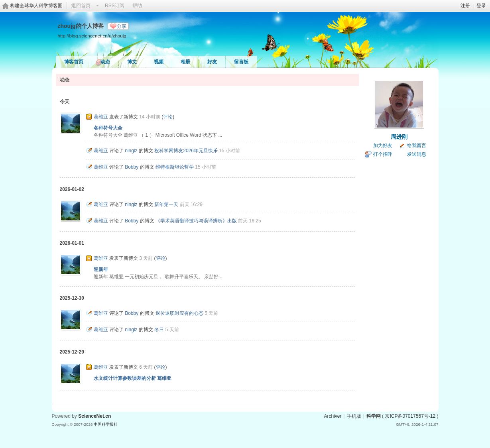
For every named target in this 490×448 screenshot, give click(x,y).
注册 (465, 6)
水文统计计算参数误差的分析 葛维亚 (133, 378)
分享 (122, 26)
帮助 (137, 6)
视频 (159, 62)
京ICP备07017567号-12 (410, 416)
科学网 (374, 416)
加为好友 (383, 145)
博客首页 (74, 62)
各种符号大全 (108, 128)
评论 (168, 117)
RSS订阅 (115, 6)
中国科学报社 (106, 424)
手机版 (354, 416)
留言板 (241, 62)
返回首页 (81, 6)
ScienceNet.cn (94, 416)
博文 (132, 62)
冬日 (159, 330)
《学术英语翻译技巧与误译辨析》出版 (196, 221)
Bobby (132, 167)
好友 (212, 62)
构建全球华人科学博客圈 (36, 6)
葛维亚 (101, 117)
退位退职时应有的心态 (179, 313)
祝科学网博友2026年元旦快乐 (186, 151)
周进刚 (399, 137)
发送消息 (417, 154)
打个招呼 (383, 154)
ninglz (131, 151)
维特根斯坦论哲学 (175, 167)
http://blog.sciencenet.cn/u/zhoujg (92, 36)
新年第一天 (166, 204)
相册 (185, 62)
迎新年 (101, 269)
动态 (105, 62)
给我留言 (417, 145)
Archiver (333, 416)
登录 (481, 6)
